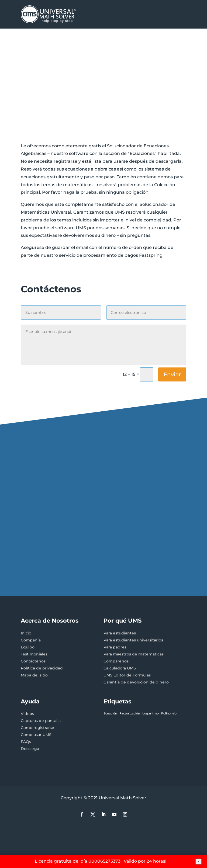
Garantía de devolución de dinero (136, 682)
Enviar (172, 374)
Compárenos (116, 661)
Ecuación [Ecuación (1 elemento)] (110, 714)
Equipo (28, 647)
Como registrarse (37, 728)
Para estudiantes (120, 633)
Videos (27, 714)
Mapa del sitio (34, 675)
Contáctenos (33, 661)
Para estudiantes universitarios (133, 640)
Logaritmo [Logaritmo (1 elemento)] (151, 714)
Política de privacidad (42, 668)
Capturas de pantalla (41, 721)
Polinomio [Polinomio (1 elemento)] (169, 714)
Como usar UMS (36, 735)
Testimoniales (34, 654)
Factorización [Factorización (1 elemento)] (130, 714)
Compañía (31, 640)
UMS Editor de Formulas (127, 675)
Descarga (30, 749)
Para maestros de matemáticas (134, 654)
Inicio (26, 633)
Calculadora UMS (120, 668)
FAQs (26, 742)
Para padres (115, 647)
